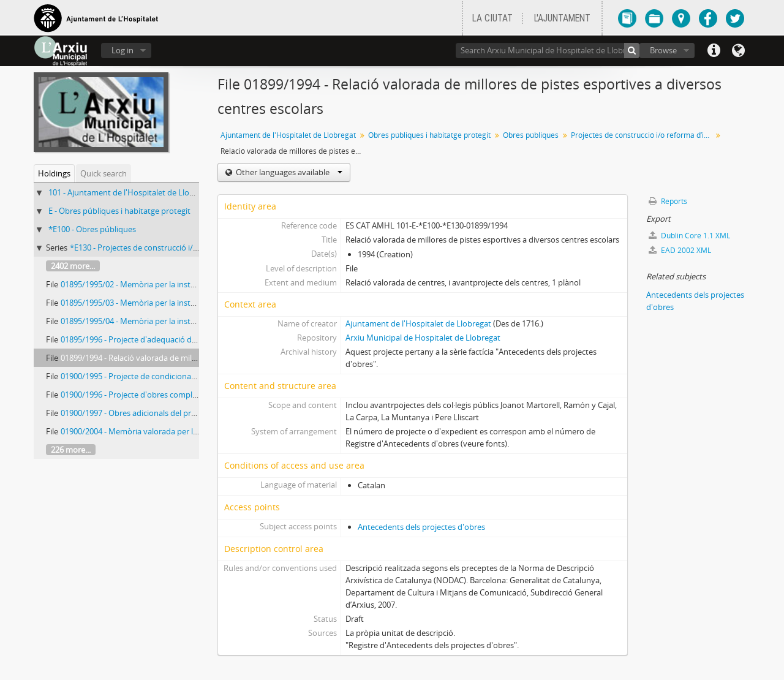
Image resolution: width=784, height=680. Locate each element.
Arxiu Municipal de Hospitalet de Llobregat (423, 338)
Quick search (104, 173)
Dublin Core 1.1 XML (689, 236)
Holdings (54, 173)
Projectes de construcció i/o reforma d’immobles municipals (643, 135)
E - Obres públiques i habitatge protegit (119, 211)
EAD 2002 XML (680, 250)
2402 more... (73, 266)
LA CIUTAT (492, 18)
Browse (663, 50)
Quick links (714, 51)
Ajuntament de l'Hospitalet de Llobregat (288, 135)
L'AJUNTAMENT (562, 18)
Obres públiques (531, 135)
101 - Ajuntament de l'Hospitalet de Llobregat (131, 192)
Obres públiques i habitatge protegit (429, 135)
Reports (668, 201)
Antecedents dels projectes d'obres (421, 527)
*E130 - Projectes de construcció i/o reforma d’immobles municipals (192, 247)
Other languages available (288, 172)
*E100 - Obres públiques (92, 229)
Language (738, 51)
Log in (123, 50)
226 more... (71, 450)
